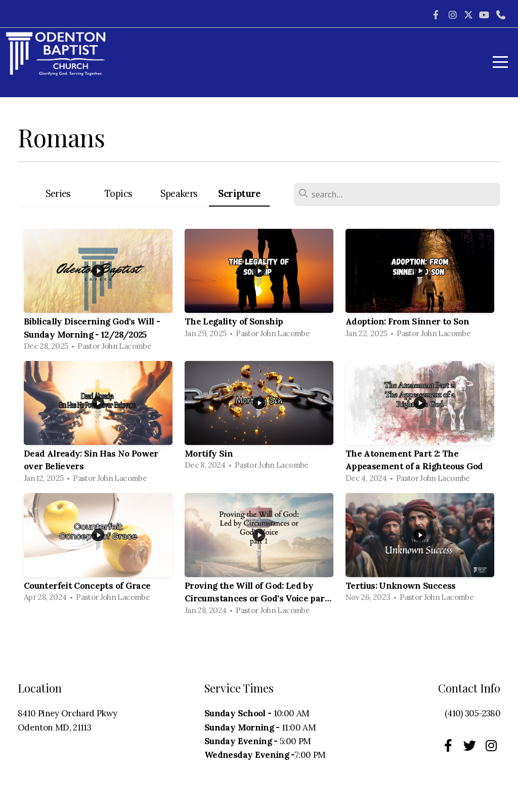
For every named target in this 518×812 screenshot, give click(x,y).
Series (58, 194)
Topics (118, 194)
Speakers (179, 194)
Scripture (239, 194)
